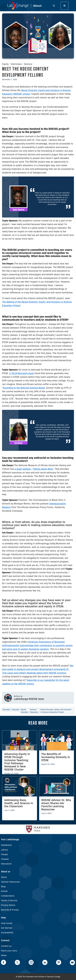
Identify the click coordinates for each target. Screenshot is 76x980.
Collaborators (8, 896)
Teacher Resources (10, 882)
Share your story (9, 951)
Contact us (6, 946)
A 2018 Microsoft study (21, 373)
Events (4, 891)
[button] (54, 6)
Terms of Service (9, 900)
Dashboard (6, 845)
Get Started (7, 928)
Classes (5, 859)
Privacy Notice (8, 905)
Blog (3, 887)
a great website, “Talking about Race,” (35, 469)
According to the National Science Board (24, 388)
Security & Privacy (10, 910)
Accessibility (7, 933)
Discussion (6, 864)
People (4, 854)
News (4, 955)
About (4, 877)
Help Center (7, 923)
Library (5, 850)
